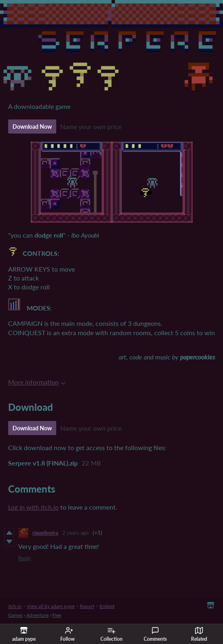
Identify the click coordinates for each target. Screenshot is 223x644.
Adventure (37, 615)
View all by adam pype (51, 606)
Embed (107, 606)
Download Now (32, 126)
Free (57, 615)
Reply (25, 558)
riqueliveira (45, 533)
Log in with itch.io (33, 507)
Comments (155, 634)
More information (37, 382)
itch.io (15, 606)
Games (15, 615)
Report (87, 606)
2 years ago (75, 533)
